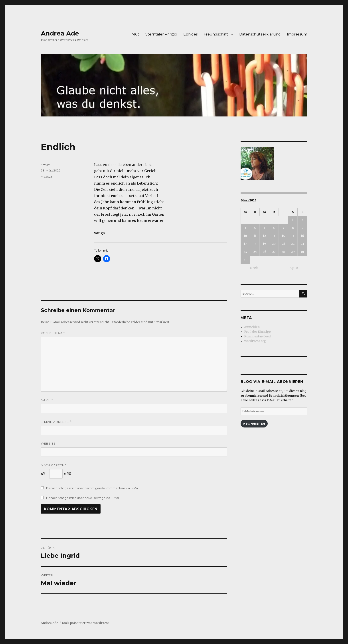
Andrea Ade (60, 33)
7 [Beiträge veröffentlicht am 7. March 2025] (283, 228)
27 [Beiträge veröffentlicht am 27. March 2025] (274, 252)
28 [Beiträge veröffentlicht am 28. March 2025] (283, 252)
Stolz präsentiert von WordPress (86, 623)
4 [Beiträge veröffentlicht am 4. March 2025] (255, 228)
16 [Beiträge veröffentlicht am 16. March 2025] (302, 236)
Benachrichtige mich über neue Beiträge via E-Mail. (83, 498)
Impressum (297, 34)
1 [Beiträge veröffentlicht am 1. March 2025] (293, 220)
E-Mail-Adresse (56, 422)
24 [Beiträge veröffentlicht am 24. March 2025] (245, 252)
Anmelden (252, 327)
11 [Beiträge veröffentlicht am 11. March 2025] (255, 236)
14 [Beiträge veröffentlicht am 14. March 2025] (283, 236)
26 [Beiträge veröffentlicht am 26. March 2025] (264, 252)
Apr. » (294, 268)
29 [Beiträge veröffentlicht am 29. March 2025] (293, 252)
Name (47, 400)
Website (48, 443)
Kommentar (53, 333)
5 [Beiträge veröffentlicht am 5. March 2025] (264, 228)
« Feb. (254, 268)
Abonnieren (254, 423)
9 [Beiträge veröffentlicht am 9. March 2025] (302, 228)
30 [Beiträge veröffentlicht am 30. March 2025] (302, 252)
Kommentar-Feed (257, 336)
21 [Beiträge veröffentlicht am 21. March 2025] (283, 244)
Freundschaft (216, 34)
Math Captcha (54, 465)
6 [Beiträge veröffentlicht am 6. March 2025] (274, 228)
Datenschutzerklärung (260, 34)
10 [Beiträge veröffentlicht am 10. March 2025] (245, 236)
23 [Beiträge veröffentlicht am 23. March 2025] (302, 244)
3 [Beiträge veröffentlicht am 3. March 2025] (245, 228)
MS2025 (46, 177)
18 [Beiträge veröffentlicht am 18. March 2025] (255, 244)
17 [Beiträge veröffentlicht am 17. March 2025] (245, 244)
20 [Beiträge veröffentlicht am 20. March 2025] (274, 244)
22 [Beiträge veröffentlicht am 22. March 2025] (293, 244)
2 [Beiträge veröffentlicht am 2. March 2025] (302, 220)
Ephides (190, 34)
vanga (45, 164)
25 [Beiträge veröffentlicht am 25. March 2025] (255, 252)
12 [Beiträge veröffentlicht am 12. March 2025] (264, 236)
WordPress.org (255, 341)
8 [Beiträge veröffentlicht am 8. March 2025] (293, 228)
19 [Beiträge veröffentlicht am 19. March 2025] (264, 244)
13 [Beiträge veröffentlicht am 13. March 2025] (274, 236)
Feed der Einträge (257, 332)
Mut (135, 34)
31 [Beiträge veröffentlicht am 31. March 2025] (245, 260)
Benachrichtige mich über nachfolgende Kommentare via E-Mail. (93, 488)
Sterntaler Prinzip (161, 34)
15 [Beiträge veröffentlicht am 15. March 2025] (293, 236)
